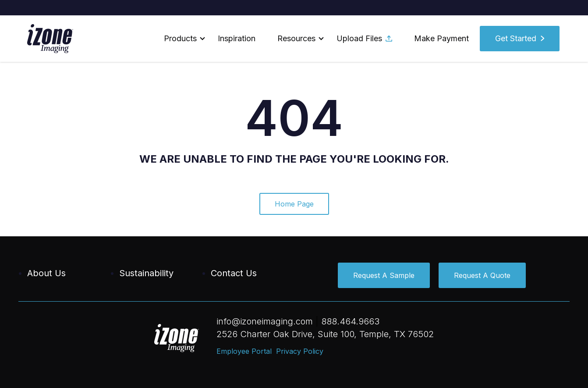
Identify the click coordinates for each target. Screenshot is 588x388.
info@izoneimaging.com (265, 321)
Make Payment (441, 38)
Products (180, 38)
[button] (180, 39)
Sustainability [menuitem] (146, 273)
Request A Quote (482, 275)
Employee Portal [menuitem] (244, 351)
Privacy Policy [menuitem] (300, 351)
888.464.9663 (350, 321)
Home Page (294, 204)
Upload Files (364, 38)
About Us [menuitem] (46, 273)
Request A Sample (384, 275)
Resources (296, 38)
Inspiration (237, 38)
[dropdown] (180, 39)
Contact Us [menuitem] (234, 273)
